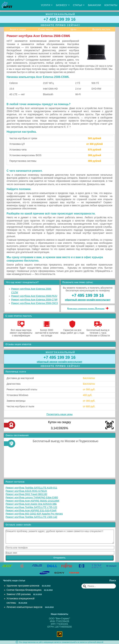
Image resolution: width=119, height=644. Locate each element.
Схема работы (46, 29)
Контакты (111, 5)
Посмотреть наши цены (60, 414)
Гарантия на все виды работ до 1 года (72, 330)
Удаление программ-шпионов (23, 586)
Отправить (59, 558)
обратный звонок (75, 300)
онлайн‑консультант (98, 300)
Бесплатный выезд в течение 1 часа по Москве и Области (98, 331)
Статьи (79, 5)
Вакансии (94, 5)
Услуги (47, 5)
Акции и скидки (18, 29)
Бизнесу (63, 5)
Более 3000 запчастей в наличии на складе (47, 331)
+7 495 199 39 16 (59, 19)
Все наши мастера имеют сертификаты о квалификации (21, 331)
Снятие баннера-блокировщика (24, 590)
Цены (74, 29)
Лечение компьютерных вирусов (24, 607)
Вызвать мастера (101, 29)
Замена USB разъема (19, 594)
